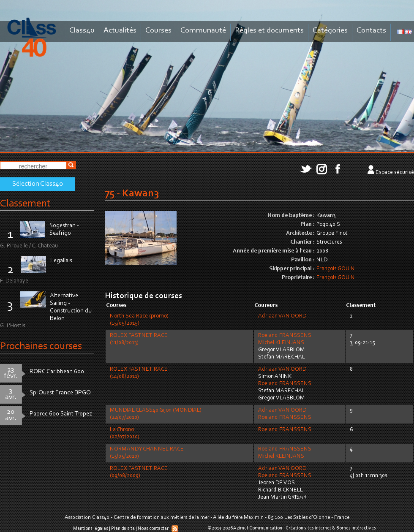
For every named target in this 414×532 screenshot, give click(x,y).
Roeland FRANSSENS (285, 336)
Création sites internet (308, 528)
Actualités (120, 31)
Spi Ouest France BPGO (60, 393)
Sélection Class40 (38, 184)
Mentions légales (91, 529)
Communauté (203, 31)
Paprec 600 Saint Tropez (61, 414)
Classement (25, 204)
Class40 (82, 31)
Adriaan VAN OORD (282, 316)
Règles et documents (269, 31)
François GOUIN (336, 269)
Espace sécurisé (395, 173)
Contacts (371, 31)
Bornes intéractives (356, 528)
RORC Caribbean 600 (57, 372)
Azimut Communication (258, 528)
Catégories (330, 31)
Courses (158, 31)
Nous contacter (153, 529)
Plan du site (123, 529)
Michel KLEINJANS (281, 343)
